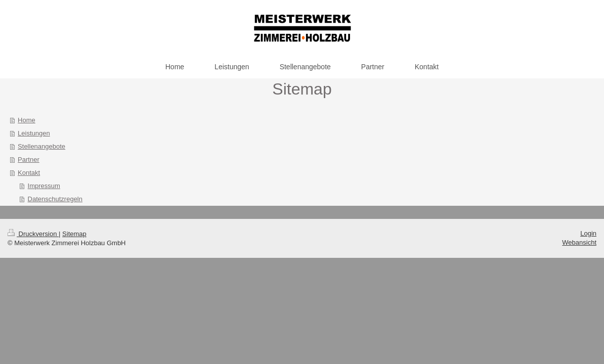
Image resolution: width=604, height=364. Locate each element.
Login (588, 233)
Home (27, 120)
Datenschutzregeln (55, 199)
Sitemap (74, 234)
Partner (29, 160)
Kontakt (29, 173)
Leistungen (34, 133)
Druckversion (33, 234)
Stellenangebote (41, 146)
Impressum (44, 186)
